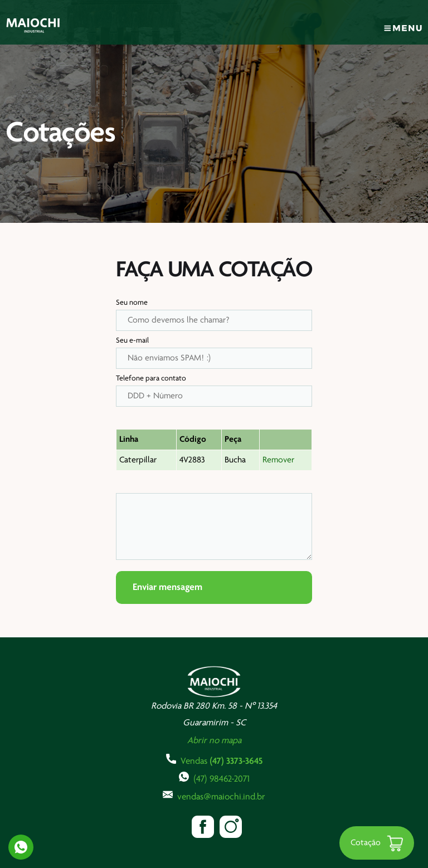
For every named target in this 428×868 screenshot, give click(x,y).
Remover (278, 460)
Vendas (214, 760)
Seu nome (132, 303)
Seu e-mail (132, 341)
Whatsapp (21, 847)
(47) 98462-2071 (214, 778)
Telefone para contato (151, 379)
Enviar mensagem (167, 587)
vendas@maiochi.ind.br (214, 796)
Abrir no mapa (214, 741)
